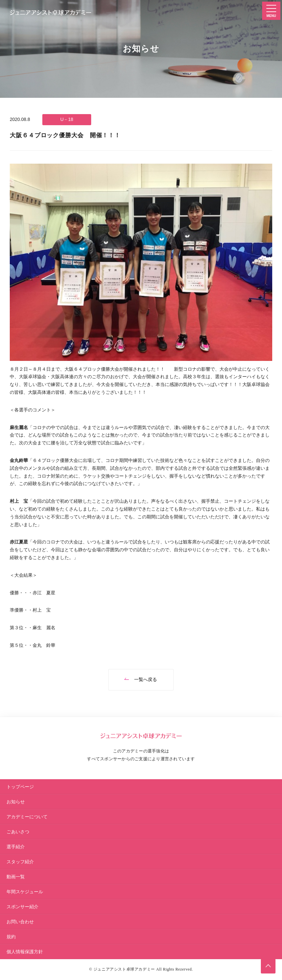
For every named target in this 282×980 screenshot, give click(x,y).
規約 (11, 937)
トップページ (20, 787)
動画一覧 (16, 877)
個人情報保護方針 (25, 952)
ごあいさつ (18, 832)
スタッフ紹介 (20, 862)
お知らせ (16, 802)
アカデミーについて (27, 817)
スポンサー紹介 (22, 907)
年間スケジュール (25, 892)
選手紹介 (16, 847)
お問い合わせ (20, 922)
